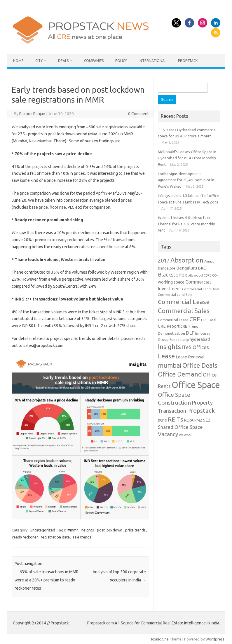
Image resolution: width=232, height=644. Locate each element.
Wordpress (215, 639)
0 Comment (138, 114)
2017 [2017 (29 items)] (164, 260)
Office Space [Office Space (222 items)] (196, 385)
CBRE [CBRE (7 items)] (207, 275)
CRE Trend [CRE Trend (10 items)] (189, 326)
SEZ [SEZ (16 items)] (207, 420)
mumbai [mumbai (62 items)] (170, 365)
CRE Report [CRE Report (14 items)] (169, 326)
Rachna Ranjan (32, 114)
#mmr (73, 530)
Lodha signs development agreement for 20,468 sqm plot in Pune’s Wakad (186, 180)
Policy (121, 61)
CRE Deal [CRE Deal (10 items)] (209, 320)
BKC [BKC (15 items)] (202, 268)
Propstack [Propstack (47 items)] (201, 411)
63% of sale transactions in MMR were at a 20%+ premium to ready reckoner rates (47, 580)
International (152, 61)
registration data (55, 537)
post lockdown (110, 530)
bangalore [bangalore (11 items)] (167, 268)
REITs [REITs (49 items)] (176, 419)
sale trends (82, 537)
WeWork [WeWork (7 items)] (185, 435)
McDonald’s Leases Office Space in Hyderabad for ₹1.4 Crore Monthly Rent (187, 158)
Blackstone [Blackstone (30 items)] (171, 274)
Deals (63, 61)
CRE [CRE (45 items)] (195, 319)
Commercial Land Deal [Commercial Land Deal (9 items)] (201, 289)
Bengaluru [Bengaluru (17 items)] (187, 268)
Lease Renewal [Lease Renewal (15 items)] (190, 357)
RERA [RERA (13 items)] (189, 420)
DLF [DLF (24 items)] (190, 333)
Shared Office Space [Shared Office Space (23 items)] (180, 427)
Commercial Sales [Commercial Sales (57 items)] (184, 311)
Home (18, 61)
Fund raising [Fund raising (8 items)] (179, 340)
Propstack (188, 61)
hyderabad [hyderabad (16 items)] (200, 339)
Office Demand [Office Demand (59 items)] (180, 374)
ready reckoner (25, 537)
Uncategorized (42, 530)
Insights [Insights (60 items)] (169, 347)
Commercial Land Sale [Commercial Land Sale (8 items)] (175, 295)
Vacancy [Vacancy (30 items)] (168, 434)
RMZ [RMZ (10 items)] (198, 420)
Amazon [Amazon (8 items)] (210, 261)
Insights (87, 530)
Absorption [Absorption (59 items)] (187, 260)
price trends (135, 530)
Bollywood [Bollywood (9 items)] (194, 275)
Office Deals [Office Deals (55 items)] (200, 365)
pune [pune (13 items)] (162, 420)
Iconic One (160, 639)
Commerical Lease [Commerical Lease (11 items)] (173, 320)
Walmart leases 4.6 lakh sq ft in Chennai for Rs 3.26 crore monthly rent (186, 224)
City (39, 61)
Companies (94, 61)
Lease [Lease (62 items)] (166, 356)
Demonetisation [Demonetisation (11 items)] (171, 333)
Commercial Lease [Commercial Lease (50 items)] (184, 302)
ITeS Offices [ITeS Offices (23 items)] (195, 347)
